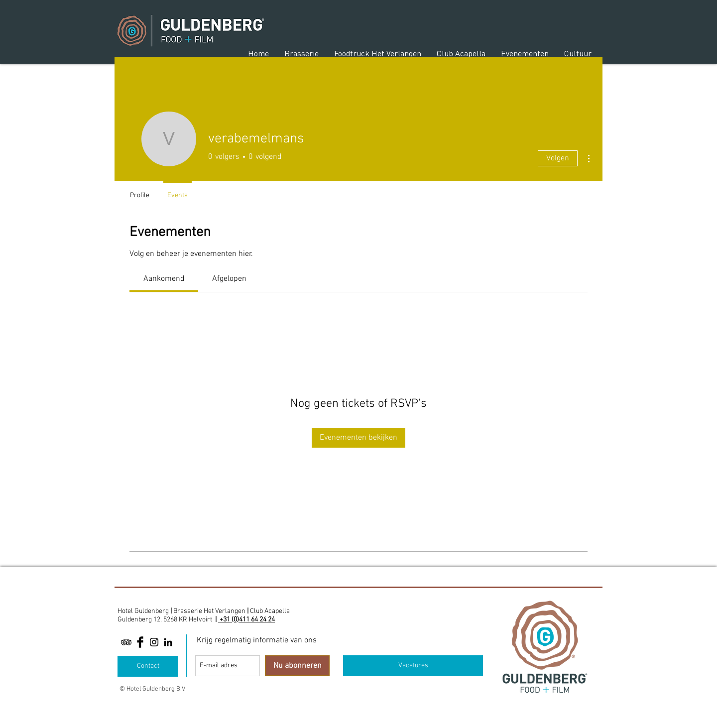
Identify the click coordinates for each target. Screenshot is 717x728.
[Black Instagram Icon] (154, 642)
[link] (164, 279)
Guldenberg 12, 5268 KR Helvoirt (165, 620)
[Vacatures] (413, 666)
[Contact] (148, 666)
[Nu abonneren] (297, 666)
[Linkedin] (168, 642)
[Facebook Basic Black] (140, 642)
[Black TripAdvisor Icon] (126, 642)
